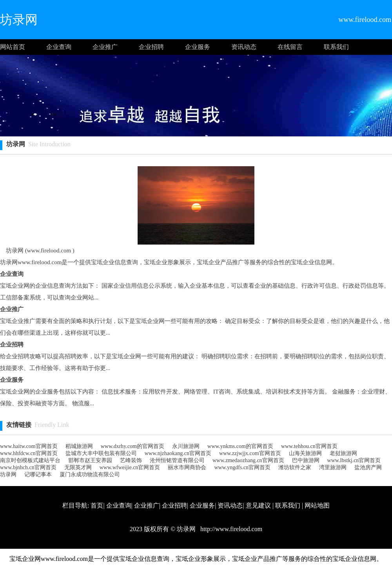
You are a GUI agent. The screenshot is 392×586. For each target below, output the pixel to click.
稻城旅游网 (79, 446)
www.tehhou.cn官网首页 (309, 446)
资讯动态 (244, 47)
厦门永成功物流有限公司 (90, 474)
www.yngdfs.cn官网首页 (242, 467)
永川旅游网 (186, 446)
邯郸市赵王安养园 (90, 460)
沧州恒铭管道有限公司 (177, 460)
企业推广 (105, 47)
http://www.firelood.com (230, 529)
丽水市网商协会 (187, 467)
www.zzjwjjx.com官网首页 (250, 453)
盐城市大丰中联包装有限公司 (101, 453)
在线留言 (290, 47)
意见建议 (258, 505)
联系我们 (336, 47)
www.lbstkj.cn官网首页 (354, 460)
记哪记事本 (38, 474)
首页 (97, 505)
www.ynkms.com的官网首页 (240, 446)
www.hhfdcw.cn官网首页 (29, 453)
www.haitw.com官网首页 (29, 446)
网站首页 (13, 47)
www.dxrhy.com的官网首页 (132, 446)
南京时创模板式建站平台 (30, 460)
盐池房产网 (368, 467)
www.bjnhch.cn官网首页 (28, 467)
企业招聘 (151, 47)
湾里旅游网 (333, 467)
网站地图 (317, 505)
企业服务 (198, 47)
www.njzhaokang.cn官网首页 (178, 453)
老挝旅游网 (343, 453)
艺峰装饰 (131, 460)
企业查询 (59, 47)
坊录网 (8, 474)
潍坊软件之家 (295, 467)
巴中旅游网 (306, 460)
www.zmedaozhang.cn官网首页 (248, 460)
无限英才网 (78, 467)
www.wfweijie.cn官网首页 (130, 467)
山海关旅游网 (305, 453)
